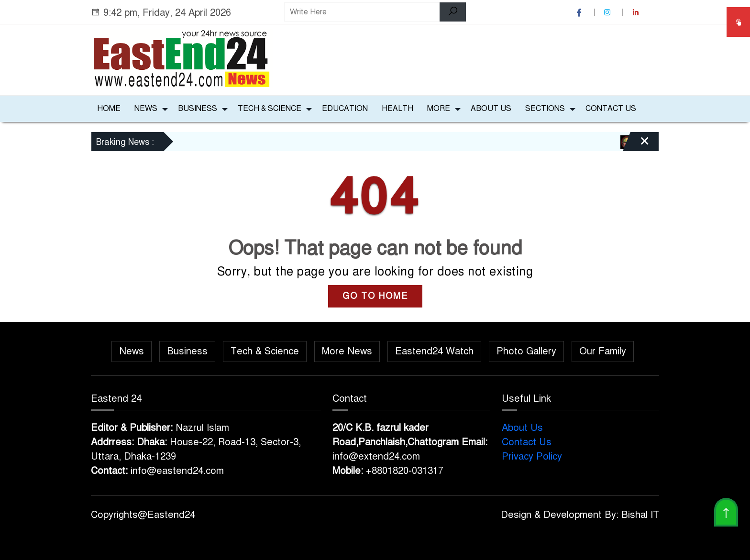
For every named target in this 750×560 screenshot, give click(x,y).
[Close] (636, 145)
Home (109, 109)
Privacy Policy (532, 456)
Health (397, 109)
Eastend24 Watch (434, 351)
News (146, 109)
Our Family (603, 351)
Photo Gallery (526, 351)
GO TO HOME (375, 296)
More (439, 109)
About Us (491, 109)
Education (345, 109)
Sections (545, 109)
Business (198, 109)
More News (347, 351)
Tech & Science (270, 109)
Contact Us (611, 109)
